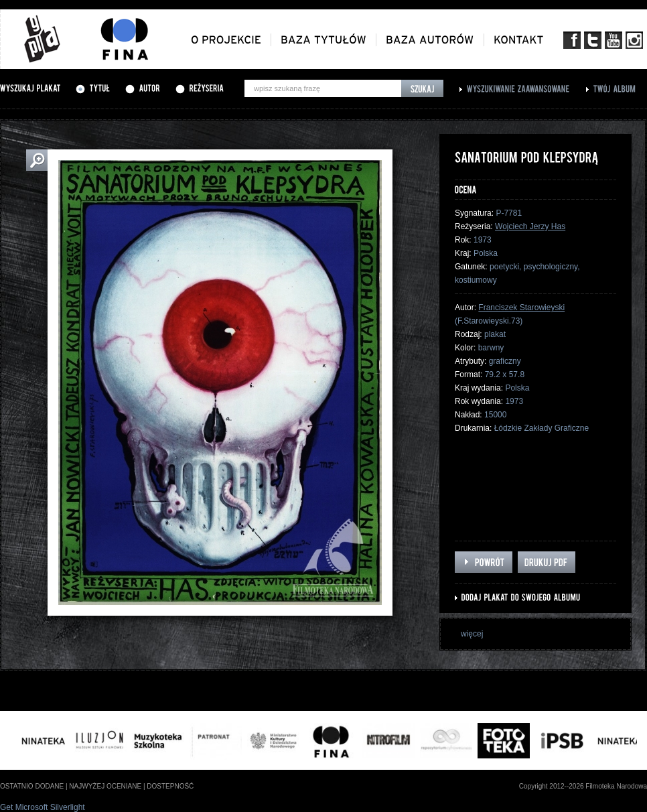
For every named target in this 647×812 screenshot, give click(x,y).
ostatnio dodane (32, 786)
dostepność (170, 786)
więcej (472, 634)
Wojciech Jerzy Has (530, 226)
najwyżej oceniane (105, 786)
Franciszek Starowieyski (521, 308)
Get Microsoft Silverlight (43, 807)
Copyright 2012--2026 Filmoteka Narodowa (583, 786)
